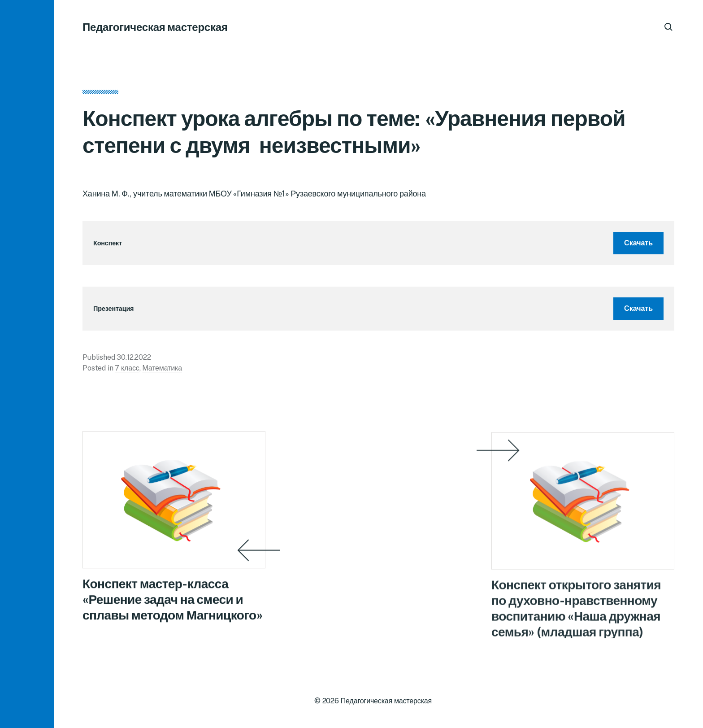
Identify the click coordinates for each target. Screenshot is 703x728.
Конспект (108, 243)
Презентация (113, 308)
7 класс (127, 368)
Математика (162, 368)
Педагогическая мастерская (155, 27)
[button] (27, 364)
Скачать (638, 243)
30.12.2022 (134, 357)
